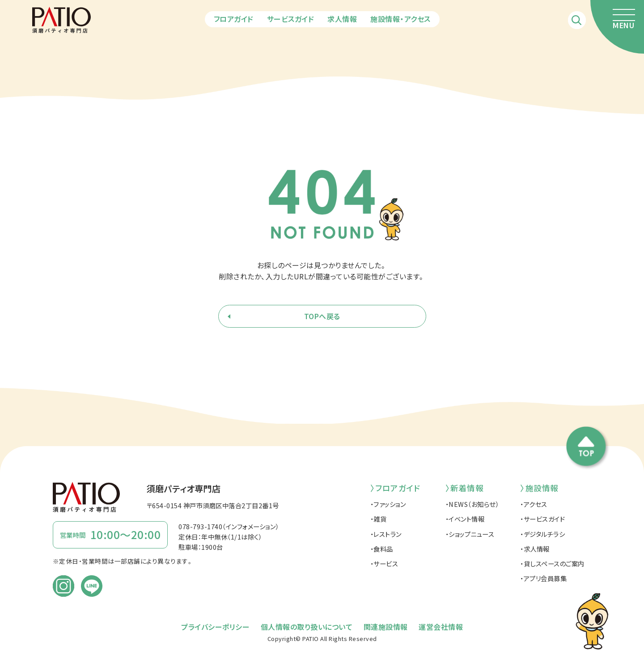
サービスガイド (291, 19)
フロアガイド (234, 19)
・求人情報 (535, 549)
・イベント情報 (465, 519)
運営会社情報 (441, 627)
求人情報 (342, 19)
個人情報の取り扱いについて (307, 627)
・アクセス (534, 504)
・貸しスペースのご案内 (552, 563)
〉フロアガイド (395, 488)
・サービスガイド (542, 519)
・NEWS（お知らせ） (472, 504)
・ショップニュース (470, 534)
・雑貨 (379, 519)
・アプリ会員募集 (543, 578)
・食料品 (382, 549)
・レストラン (386, 534)
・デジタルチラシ (542, 534)
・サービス (384, 563)
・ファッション (388, 504)
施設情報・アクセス (400, 19)
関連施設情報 (386, 627)
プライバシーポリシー (215, 627)
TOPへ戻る (322, 316)
